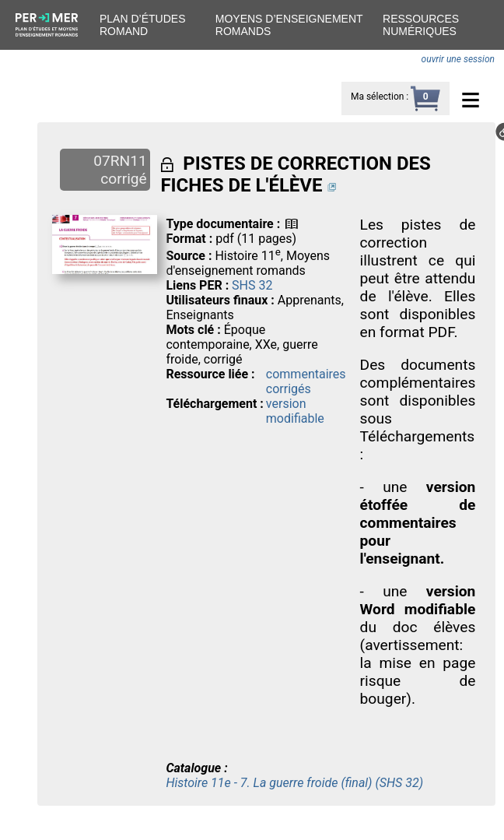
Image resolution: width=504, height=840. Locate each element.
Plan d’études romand (142, 25)
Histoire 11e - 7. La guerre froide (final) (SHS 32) (294, 783)
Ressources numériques (421, 25)
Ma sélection (377, 97)
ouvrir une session (458, 59)
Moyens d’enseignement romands (289, 25)
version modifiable (295, 411)
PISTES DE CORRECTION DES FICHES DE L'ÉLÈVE (295, 174)
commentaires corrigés (306, 381)
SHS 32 (252, 285)
